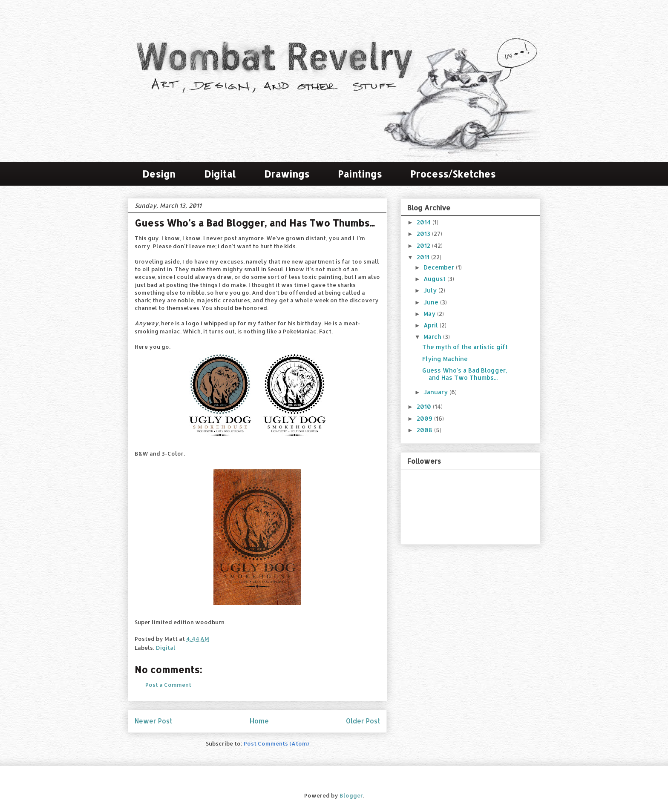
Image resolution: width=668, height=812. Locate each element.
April (432, 325)
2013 (424, 234)
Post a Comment (168, 685)
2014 (425, 222)
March (433, 337)
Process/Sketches (453, 174)
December (440, 267)
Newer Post (153, 721)
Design (159, 174)
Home (259, 721)
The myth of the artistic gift (465, 347)
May (430, 314)
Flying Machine (445, 359)
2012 (424, 245)
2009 (425, 418)
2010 (425, 406)
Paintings (360, 174)
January (436, 392)
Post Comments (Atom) (276, 743)
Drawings (287, 174)
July (431, 290)
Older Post (363, 721)
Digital (220, 174)
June (432, 302)
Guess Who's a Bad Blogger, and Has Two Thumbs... (465, 374)
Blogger (351, 795)
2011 (424, 257)
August (435, 279)
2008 (425, 430)
